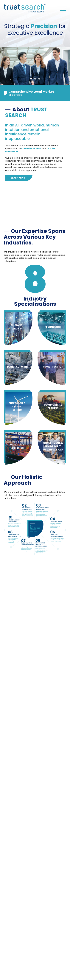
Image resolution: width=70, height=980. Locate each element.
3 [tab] (39, 79)
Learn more (18, 178)
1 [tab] (31, 79)
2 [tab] (35, 79)
